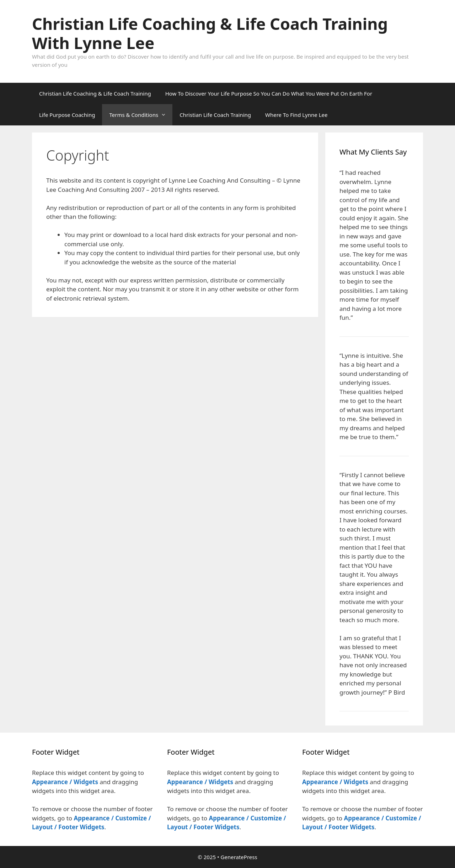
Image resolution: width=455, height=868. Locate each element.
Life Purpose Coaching (67, 115)
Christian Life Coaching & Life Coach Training (95, 93)
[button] (165, 115)
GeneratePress (239, 857)
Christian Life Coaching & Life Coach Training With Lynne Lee (210, 33)
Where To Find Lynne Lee (296, 115)
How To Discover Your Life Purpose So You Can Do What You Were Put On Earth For (269, 93)
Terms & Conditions (141, 115)
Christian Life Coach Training (215, 115)
